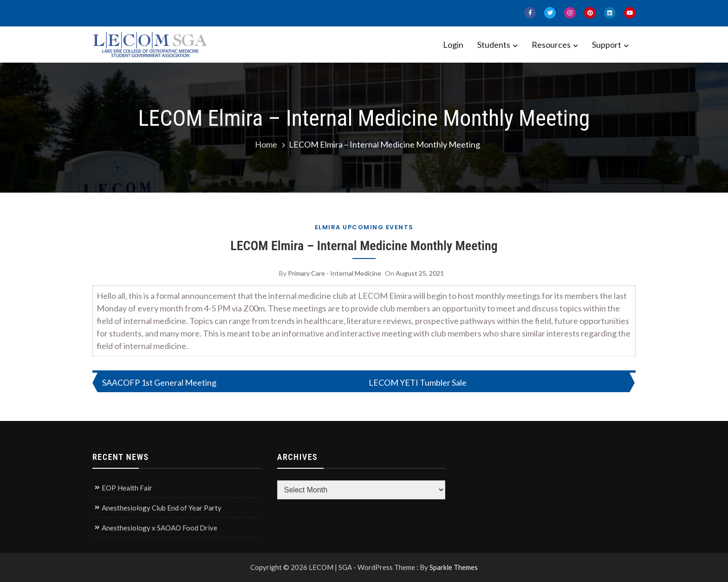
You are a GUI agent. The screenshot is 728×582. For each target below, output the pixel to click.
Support (607, 45)
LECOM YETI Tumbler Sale (418, 382)
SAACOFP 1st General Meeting (159, 382)
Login (453, 45)
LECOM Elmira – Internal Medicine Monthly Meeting (364, 246)
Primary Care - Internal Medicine (335, 273)
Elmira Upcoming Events (364, 227)
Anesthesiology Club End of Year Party (162, 508)
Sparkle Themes (454, 567)
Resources (551, 45)
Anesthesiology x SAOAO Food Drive (159, 528)
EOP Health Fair (127, 488)
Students (494, 45)
